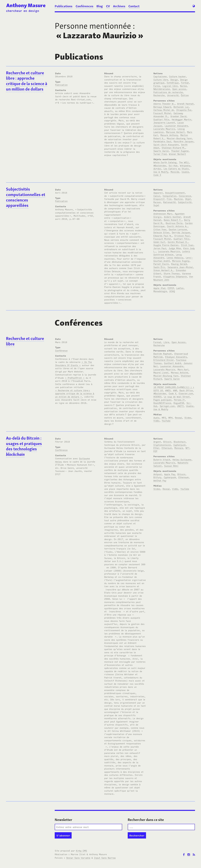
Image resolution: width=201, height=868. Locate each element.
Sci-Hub (173, 165)
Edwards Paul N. (163, 236)
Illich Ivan (187, 245)
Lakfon (180, 288)
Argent (157, 442)
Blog (100, 6)
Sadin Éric (159, 267)
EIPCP (171, 288)
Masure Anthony (169, 135)
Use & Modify (161, 172)
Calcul (157, 196)
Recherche (159, 95)
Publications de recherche (168, 92)
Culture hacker (177, 76)
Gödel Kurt (159, 242)
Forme (157, 86)
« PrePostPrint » (75, 378)
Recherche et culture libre (25, 341)
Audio (156, 418)
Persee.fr (179, 400)
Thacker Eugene (180, 151)
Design (174, 80)
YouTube (166, 421)
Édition (185, 95)
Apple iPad (159, 288)
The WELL (184, 162)
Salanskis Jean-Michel (180, 267)
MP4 (170, 418)
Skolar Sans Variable (78, 858)
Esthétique (173, 83)
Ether (156, 448)
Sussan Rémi (171, 466)
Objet (188, 199)
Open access (179, 89)
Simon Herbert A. (163, 270)
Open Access (179, 342)
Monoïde (175, 172)
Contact (134, 6)
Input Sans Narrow (105, 858)
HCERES (157, 397)
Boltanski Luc (181, 107)
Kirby (81, 851)
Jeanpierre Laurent (164, 122)
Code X (157, 175)
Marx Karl (183, 369)
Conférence (61, 350)
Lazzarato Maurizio (164, 129)
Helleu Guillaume (182, 459)
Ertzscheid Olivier (164, 360)
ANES (168, 390)
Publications (64, 6)
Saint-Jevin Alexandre (166, 144)
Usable (185, 172)
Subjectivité (185, 202)
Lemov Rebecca (175, 258)
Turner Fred (160, 154)
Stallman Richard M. (173, 148)
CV (108, 6)
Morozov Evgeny (181, 261)
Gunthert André (173, 363)
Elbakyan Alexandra (176, 357)
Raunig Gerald (179, 264)
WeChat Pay (160, 480)
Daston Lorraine (178, 229)
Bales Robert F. (173, 220)
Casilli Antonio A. (177, 226)
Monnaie (179, 448)
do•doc (157, 169)
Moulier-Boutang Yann (179, 138)
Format (185, 83)
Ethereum (167, 448)
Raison (157, 202)
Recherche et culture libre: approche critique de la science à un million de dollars (27, 81)
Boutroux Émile (174, 223)
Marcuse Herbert (175, 132)
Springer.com (167, 406)
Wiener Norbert (177, 154)
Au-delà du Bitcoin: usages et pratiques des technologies (24, 446)
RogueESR (179, 403)
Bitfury (157, 477)
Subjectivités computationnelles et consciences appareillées (26, 197)
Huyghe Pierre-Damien (166, 245)
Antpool (158, 474)
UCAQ (172, 291)
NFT (187, 448)
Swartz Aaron (161, 151)
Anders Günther (172, 217)
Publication (61, 85)
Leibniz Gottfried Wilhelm (172, 253)
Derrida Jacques (181, 232)
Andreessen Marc (163, 214)
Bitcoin (167, 442)
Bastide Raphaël (163, 354)
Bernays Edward (162, 107)
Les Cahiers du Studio (176, 169)
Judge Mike (175, 248)
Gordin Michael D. (178, 242)
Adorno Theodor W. (164, 104)
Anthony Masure (26, 5)
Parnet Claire (161, 264)
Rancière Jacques (184, 141)
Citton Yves (160, 229)
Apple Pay (170, 474)
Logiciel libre (170, 86)
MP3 (164, 418)
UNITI (180, 406)
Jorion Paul (160, 248)
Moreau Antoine (180, 372)
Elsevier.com (186, 393)
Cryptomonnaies (162, 445)
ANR (175, 390)
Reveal (178, 418)
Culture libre (161, 80)
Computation (170, 196)
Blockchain (180, 442)
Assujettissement (175, 193)
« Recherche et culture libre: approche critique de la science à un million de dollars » (75, 393)
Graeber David (178, 116)
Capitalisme (160, 76)
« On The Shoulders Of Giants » (73, 364)
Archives (119, 6)
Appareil (158, 193)
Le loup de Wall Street (177, 397)
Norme (183, 86)
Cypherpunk (180, 445)
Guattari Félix (161, 119)
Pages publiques (162, 400)
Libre (166, 342)
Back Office (186, 390)
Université (173, 95)
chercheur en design (23, 11)
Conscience (185, 196)
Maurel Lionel (161, 372)
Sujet (156, 205)
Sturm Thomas (172, 273)
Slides (188, 418)
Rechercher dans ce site (146, 820)
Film (169, 199)
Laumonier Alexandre (176, 126)
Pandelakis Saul (162, 141)
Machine (178, 199)
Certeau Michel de (164, 110)
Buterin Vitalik (162, 459)
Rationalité (169, 202)
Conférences (84, 6)
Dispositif (159, 199)
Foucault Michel (162, 113)
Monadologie (160, 291)
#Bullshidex (160, 165)
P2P (155, 451)
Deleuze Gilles (161, 232)
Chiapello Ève (184, 110)
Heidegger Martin (181, 119)
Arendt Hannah (185, 104)
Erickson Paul (182, 236)
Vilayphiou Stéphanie (175, 276)
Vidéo (156, 421)
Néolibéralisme (162, 89)
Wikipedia (185, 165)
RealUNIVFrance (162, 403)
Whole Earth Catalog (165, 162)
